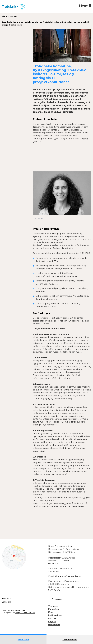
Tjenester (53, 606)
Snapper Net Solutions (25, 613)
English (52, 622)
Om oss (52, 618)
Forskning (54, 609)
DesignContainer (17, 610)
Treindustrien (70, 640)
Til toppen (57, 599)
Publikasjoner (55, 615)
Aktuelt (14, 16)
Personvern (54, 625)
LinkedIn (6, 602)
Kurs (51, 612)
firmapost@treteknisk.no (68, 576)
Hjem (4, 16)
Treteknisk (23, 640)
